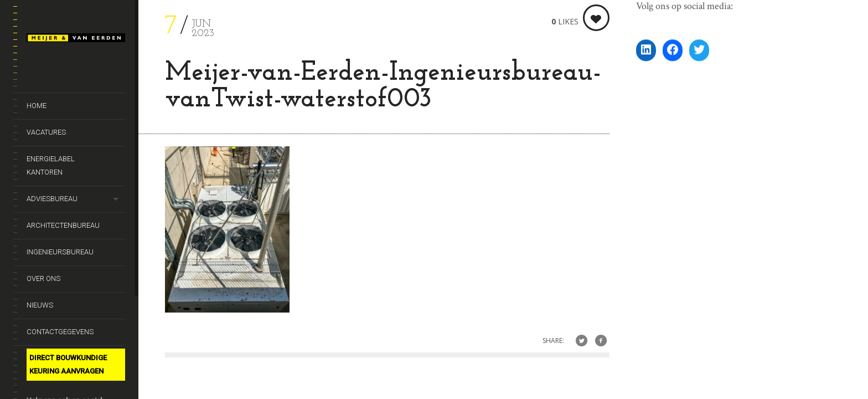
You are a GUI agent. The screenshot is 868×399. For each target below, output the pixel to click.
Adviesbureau (52, 199)
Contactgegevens (60, 332)
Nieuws (40, 305)
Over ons (43, 278)
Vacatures (46, 132)
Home (37, 106)
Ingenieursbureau (60, 252)
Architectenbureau (63, 225)
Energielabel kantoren (51, 165)
